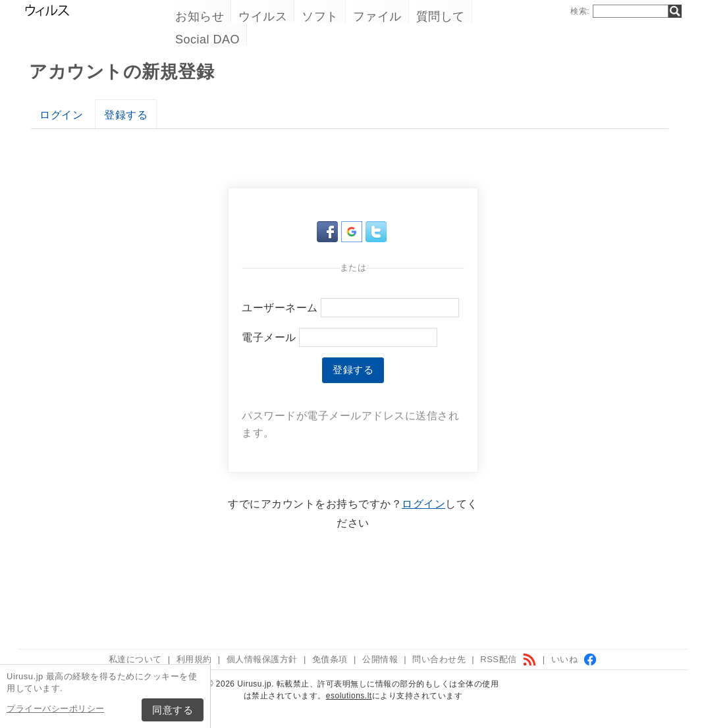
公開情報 (380, 659)
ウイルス (263, 16)
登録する (126, 115)
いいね (575, 659)
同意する (173, 710)
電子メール (269, 337)
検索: (580, 11)
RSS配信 (508, 659)
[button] (329, 239)
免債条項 (330, 659)
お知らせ (200, 16)
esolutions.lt (349, 696)
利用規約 (194, 659)
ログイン (61, 115)
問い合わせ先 (439, 659)
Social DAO (207, 39)
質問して (441, 16)
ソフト (320, 16)
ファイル (377, 16)
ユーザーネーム (280, 308)
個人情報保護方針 (262, 659)
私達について (135, 659)
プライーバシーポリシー (56, 709)
